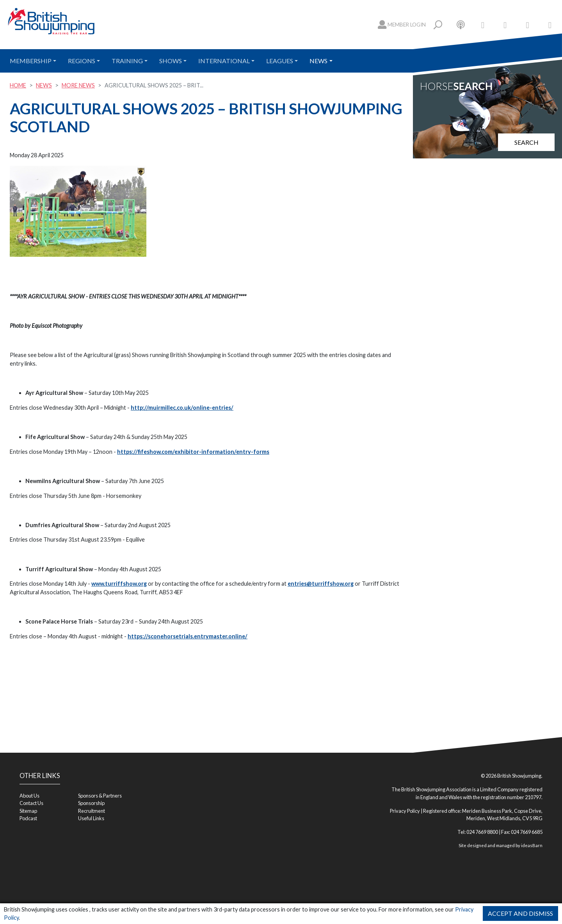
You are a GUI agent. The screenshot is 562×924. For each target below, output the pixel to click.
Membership (31, 61)
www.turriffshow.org (119, 584)
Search (526, 142)
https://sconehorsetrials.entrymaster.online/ (188, 636)
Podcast (28, 818)
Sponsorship (91, 803)
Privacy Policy (405, 811)
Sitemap (28, 811)
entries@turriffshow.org (321, 584)
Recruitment (92, 811)
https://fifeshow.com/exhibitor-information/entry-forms (193, 452)
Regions (82, 61)
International (224, 61)
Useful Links (91, 818)
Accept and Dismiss (520, 913)
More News (78, 85)
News (318, 61)
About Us (29, 796)
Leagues (280, 61)
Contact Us (31, 803)
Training (127, 61)
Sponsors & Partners (100, 796)
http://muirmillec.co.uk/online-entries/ (182, 408)
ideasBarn (532, 845)
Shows (171, 61)
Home (18, 85)
